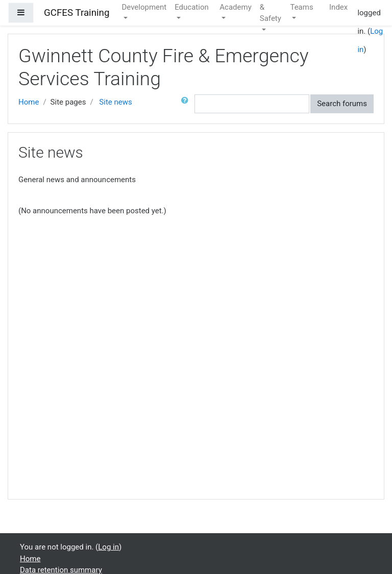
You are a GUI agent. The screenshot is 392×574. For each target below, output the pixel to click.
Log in (108, 547)
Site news (115, 102)
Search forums (342, 104)
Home (29, 102)
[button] (187, 104)
